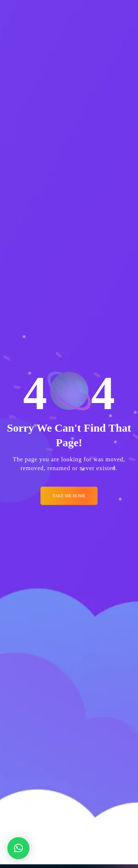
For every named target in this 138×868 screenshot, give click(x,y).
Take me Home (69, 496)
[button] (18, 848)
